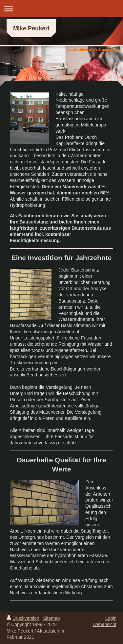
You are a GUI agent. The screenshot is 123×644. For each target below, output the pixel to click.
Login (111, 618)
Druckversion (23, 618)
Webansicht (104, 624)
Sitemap (51, 618)
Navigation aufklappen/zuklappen (61, 9)
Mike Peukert (31, 28)
